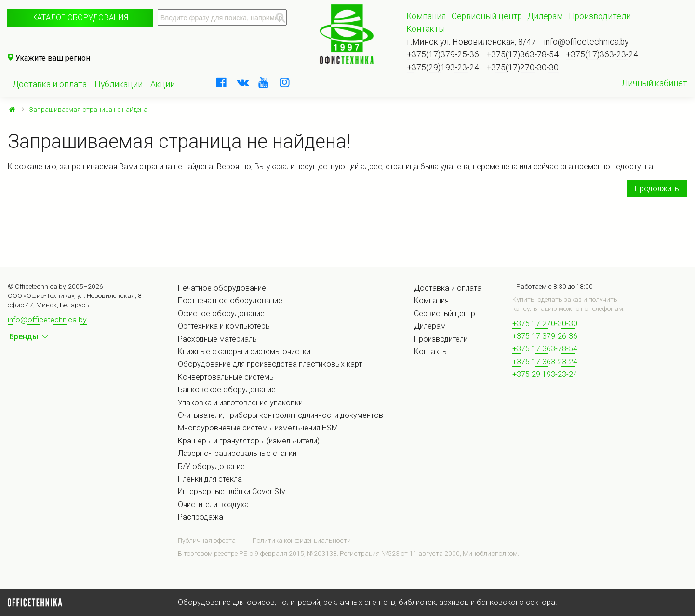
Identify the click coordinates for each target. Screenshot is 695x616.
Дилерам (545, 16)
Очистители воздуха (213, 504)
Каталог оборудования (80, 18)
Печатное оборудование (222, 288)
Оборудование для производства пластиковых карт (270, 364)
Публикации (119, 84)
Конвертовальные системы (226, 377)
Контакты (426, 29)
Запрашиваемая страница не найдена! (89, 109)
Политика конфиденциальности (302, 540)
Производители (600, 16)
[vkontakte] (242, 82)
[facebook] (221, 82)
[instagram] (284, 82)
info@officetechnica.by (586, 42)
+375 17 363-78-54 (545, 349)
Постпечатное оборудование (230, 301)
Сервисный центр (487, 16)
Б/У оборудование (211, 466)
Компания (426, 16)
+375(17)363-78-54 (523, 54)
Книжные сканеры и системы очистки (244, 352)
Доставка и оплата (50, 84)
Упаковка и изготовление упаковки (240, 403)
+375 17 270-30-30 (545, 324)
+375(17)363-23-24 (602, 54)
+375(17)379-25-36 (443, 54)
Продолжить (657, 189)
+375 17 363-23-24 (545, 362)
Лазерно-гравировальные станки (237, 453)
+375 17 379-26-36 (545, 336)
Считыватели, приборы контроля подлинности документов (281, 415)
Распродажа (200, 517)
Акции (163, 84)
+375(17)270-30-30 (523, 67)
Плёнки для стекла (210, 479)
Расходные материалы (218, 339)
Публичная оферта (207, 540)
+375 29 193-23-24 (545, 374)
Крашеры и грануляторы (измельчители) (249, 441)
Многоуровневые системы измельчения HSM (258, 428)
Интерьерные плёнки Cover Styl (232, 491)
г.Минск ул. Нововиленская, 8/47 (472, 42)
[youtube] (264, 82)
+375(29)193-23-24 (443, 67)
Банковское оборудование (227, 390)
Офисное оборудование (221, 314)
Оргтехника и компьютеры (224, 326)
